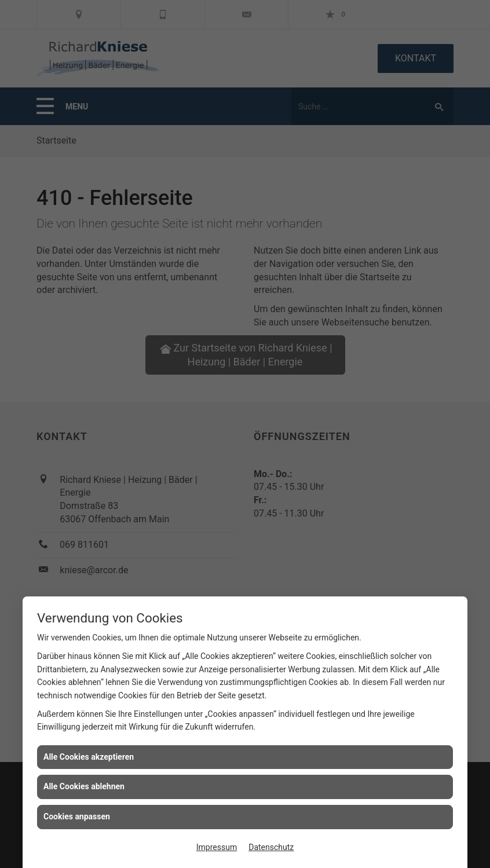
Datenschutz (271, 847)
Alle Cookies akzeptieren (89, 757)
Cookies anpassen (77, 816)
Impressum (217, 847)
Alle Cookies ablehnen (84, 786)
